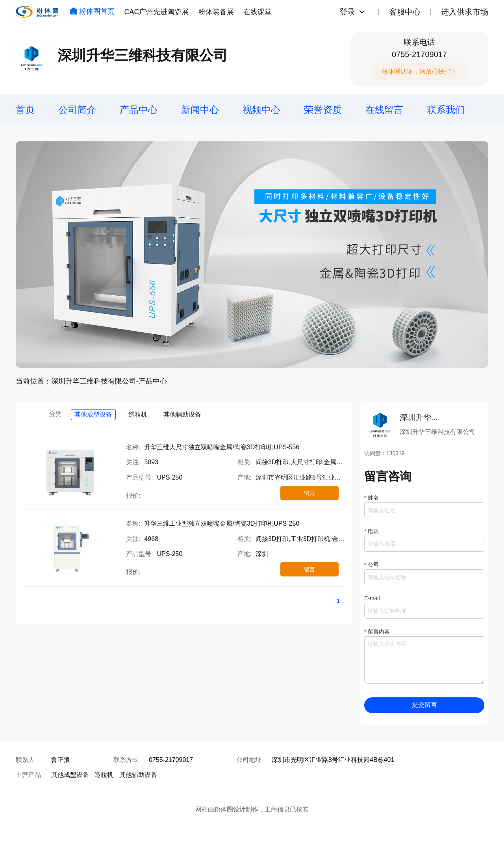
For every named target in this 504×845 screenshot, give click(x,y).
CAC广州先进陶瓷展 (156, 12)
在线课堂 (258, 12)
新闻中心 (200, 110)
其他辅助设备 (182, 414)
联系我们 (446, 110)
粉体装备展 (216, 12)
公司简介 (77, 110)
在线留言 (384, 110)
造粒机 (138, 414)
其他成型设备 (93, 414)
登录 (347, 12)
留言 (309, 493)
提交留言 (424, 705)
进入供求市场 (465, 12)
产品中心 (139, 110)
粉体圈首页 (92, 11)
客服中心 (405, 12)
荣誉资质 (323, 110)
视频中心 (261, 110)
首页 (25, 110)
